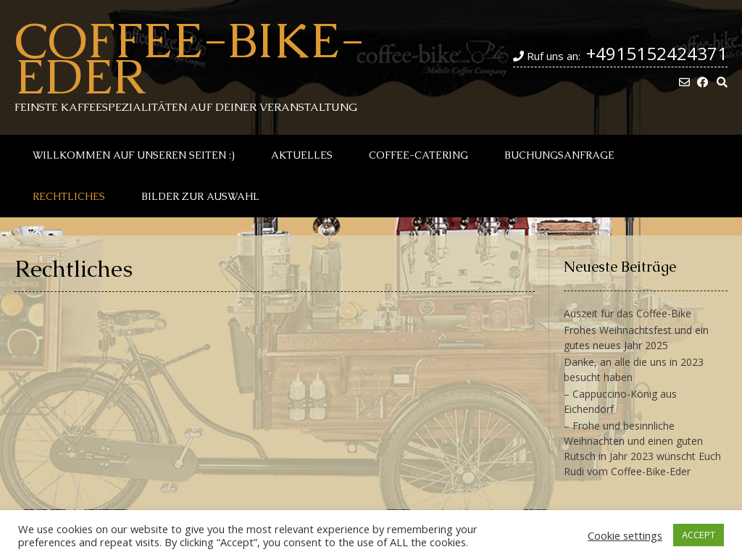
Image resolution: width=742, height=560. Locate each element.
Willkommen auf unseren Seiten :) (134, 155)
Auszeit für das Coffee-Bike (628, 313)
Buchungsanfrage (559, 155)
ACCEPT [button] (699, 535)
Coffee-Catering (418, 155)
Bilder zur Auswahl (200, 196)
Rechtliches (69, 196)
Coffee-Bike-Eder (189, 58)
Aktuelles (302, 155)
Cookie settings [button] (625, 535)
